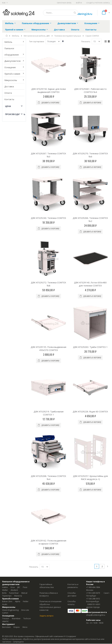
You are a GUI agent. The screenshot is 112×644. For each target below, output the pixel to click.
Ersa (13, 524)
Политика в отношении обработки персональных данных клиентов (50, 542)
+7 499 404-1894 (93, 524)
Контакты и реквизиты (73, 523)
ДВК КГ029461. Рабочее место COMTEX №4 (90, 90)
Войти (79, 3)
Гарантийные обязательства (47, 523)
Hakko (5, 524)
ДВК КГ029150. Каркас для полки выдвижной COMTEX (49, 90)
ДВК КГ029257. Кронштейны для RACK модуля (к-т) (90, 446)
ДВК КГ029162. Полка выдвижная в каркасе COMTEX (48, 479)
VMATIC (5, 558)
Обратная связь (64, 3)
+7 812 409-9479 (93, 530)
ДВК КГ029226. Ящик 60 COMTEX (90, 411)
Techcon (27, 555)
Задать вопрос (47, 552)
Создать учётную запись (98, 3)
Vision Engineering (10, 547)
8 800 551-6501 (94, 541)
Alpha (18, 538)
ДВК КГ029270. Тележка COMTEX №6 (90, 155)
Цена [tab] (8, 106)
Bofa (4, 530)
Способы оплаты (72, 540)
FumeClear (14, 530)
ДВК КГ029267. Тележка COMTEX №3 (48, 155)
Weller (5, 527)
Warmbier (16, 555)
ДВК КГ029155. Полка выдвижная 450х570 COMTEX (48, 348)
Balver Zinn (7, 538)
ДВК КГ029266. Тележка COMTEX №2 (90, 219)
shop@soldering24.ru (79, 14)
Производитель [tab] (15, 114)
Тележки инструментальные (68, 36)
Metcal (24, 530)
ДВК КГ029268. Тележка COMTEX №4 (48, 446)
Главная (7, 36)
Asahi (5, 541)
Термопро (7, 532)
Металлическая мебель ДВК (37, 36)
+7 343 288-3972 (93, 535)
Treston (6, 555)
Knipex (17, 564)
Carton (5, 550)
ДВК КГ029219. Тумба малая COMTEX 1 (49, 413)
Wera (25, 564)
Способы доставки (72, 531)
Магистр (18, 532)
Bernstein (6, 564)
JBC (19, 524)
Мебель (16, 36)
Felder (26, 538)
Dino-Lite (25, 547)
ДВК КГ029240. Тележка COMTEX (48, 218)
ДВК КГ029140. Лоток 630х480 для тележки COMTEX (90, 284)
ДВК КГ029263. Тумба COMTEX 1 (90, 347)
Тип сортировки (37, 41)
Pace (25, 524)
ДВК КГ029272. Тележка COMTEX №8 (48, 284)
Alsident (14, 527)
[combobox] (61, 13)
